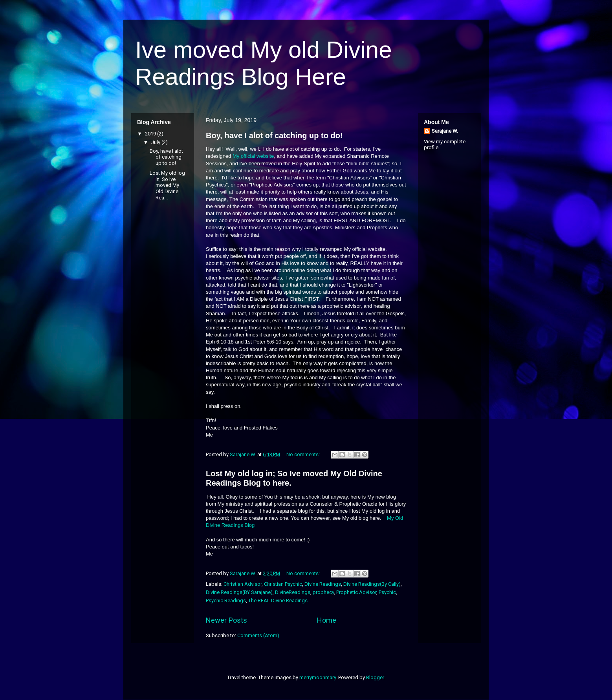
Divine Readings (323, 584)
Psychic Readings (226, 600)
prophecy (323, 592)
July (156, 142)
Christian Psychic (283, 584)
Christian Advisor (243, 584)
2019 (151, 134)
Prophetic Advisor (356, 592)
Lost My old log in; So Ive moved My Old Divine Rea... (167, 185)
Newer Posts (226, 620)
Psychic (387, 592)
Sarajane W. (445, 131)
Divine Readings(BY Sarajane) (239, 592)
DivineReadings (293, 592)
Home (327, 620)
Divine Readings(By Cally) (372, 584)
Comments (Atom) (258, 635)
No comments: (304, 454)
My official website (253, 156)
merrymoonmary (318, 677)
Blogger (375, 677)
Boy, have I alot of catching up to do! (274, 135)
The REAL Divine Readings (278, 600)
